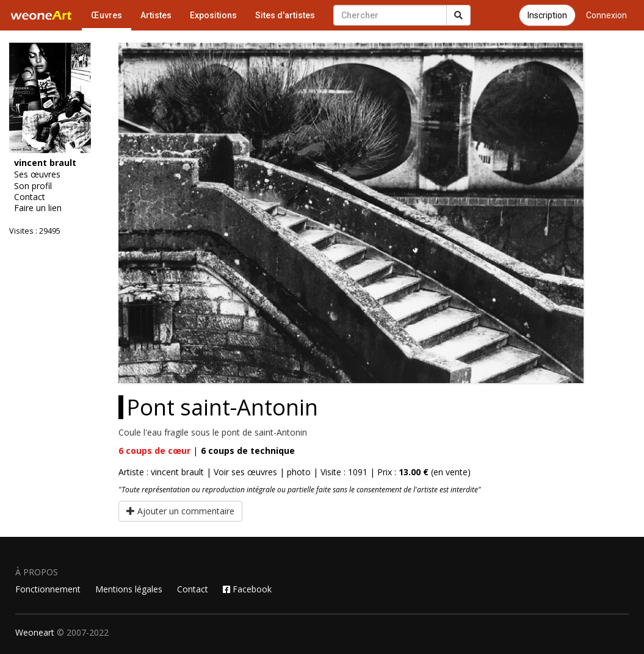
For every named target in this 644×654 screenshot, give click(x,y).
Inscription (547, 15)
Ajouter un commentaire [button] (180, 511)
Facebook (247, 589)
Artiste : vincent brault (161, 472)
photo (299, 472)
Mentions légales (129, 589)
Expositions (213, 15)
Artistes (156, 15)
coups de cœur (154, 451)
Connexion (606, 15)
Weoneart (35, 632)
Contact (30, 197)
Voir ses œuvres (245, 472)
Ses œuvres (37, 174)
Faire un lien (38, 208)
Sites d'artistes (285, 15)
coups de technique (248, 451)
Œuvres (107, 15)
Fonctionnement (48, 589)
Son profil (33, 186)
